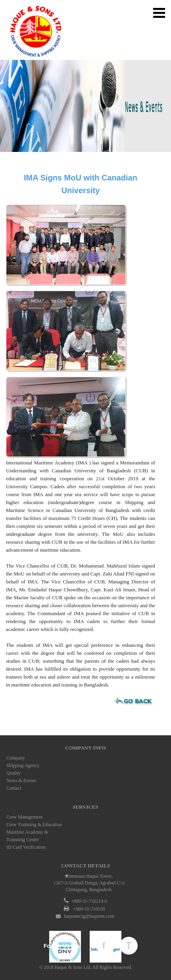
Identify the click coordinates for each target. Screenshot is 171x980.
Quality (13, 773)
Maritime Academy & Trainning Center (27, 836)
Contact (14, 788)
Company (16, 758)
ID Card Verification (26, 847)
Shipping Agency (23, 765)
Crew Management (25, 817)
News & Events (21, 781)
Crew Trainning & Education (34, 825)
